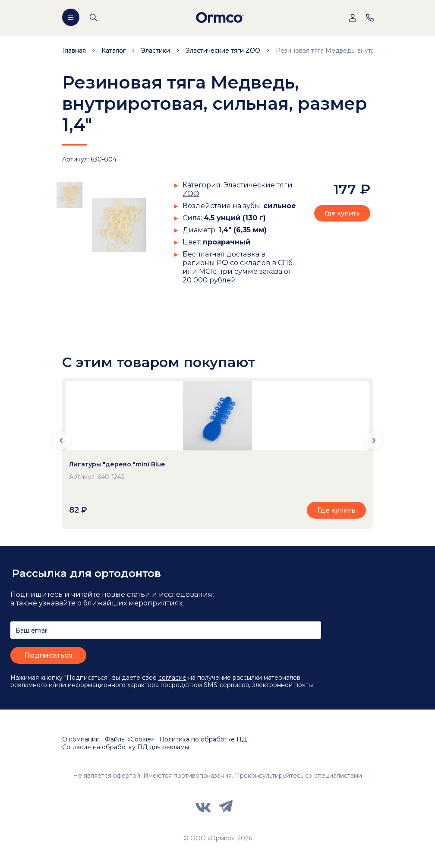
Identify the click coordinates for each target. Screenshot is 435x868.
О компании (81, 739)
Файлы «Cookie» (129, 739)
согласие (172, 678)
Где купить (342, 213)
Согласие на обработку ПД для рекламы (126, 747)
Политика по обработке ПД (203, 739)
